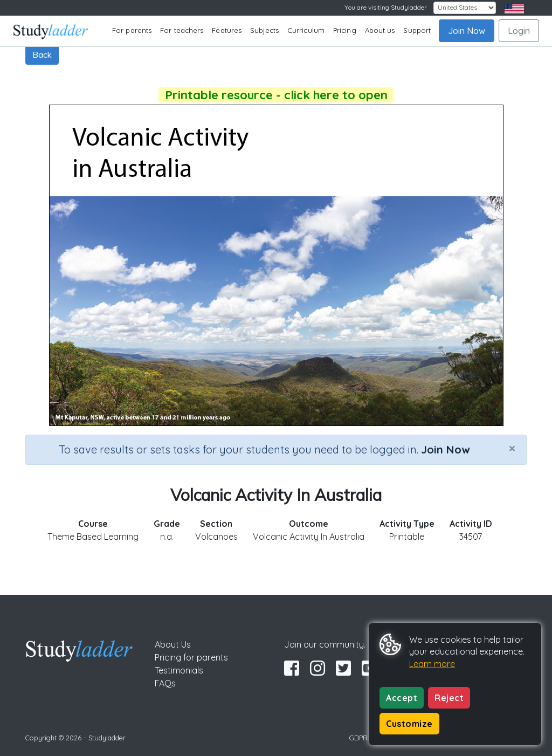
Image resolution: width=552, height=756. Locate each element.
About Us (173, 644)
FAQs (165, 683)
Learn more (432, 664)
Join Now (467, 31)
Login (519, 31)
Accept (402, 698)
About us (380, 30)
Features (227, 30)
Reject (449, 698)
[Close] (512, 448)
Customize (409, 724)
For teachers (182, 30)
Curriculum (306, 30)
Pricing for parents (191, 657)
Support (417, 30)
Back (42, 54)
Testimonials (179, 670)
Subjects (264, 30)
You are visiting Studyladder (386, 7)
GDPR (358, 738)
